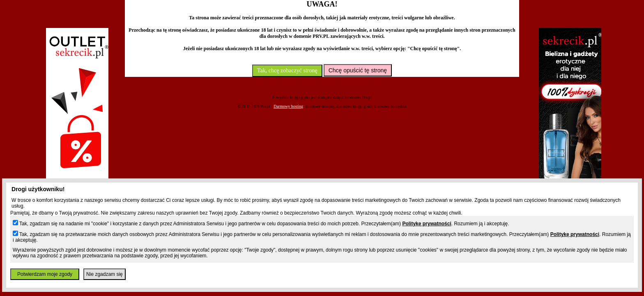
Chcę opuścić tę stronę (358, 70)
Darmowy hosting (288, 106)
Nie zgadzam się (105, 274)
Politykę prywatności (427, 224)
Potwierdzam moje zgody (45, 274)
